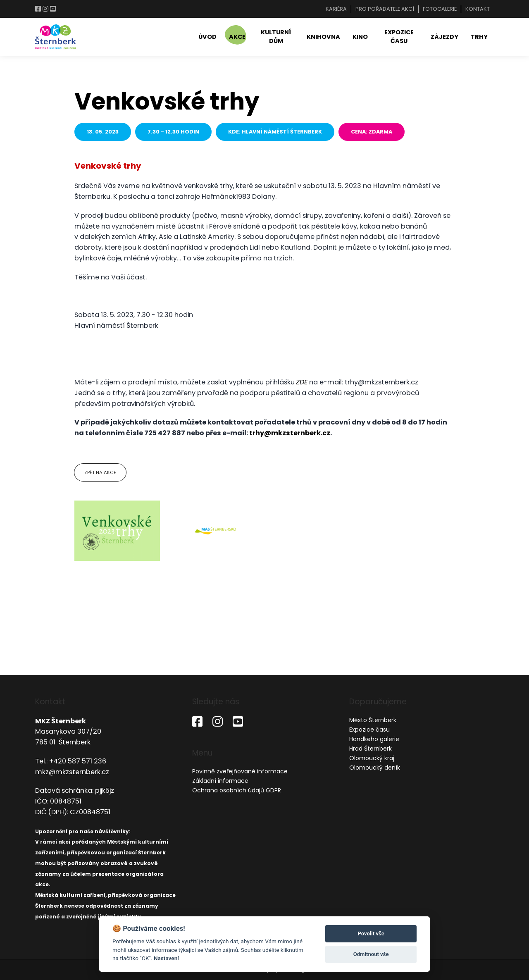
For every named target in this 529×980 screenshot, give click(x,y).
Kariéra (336, 9)
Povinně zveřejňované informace (240, 771)
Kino (360, 37)
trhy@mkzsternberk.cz (290, 433)
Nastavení (166, 958)
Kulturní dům (276, 37)
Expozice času (399, 37)
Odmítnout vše (371, 954)
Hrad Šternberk (371, 749)
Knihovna (323, 37)
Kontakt (478, 9)
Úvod (207, 37)
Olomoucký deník (375, 768)
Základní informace (220, 781)
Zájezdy (444, 37)
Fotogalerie (440, 9)
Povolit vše (371, 934)
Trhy (479, 37)
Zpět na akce (100, 472)
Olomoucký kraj (372, 758)
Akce (237, 37)
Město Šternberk (373, 720)
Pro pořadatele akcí (385, 9)
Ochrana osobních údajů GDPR (237, 790)
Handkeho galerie (374, 739)
